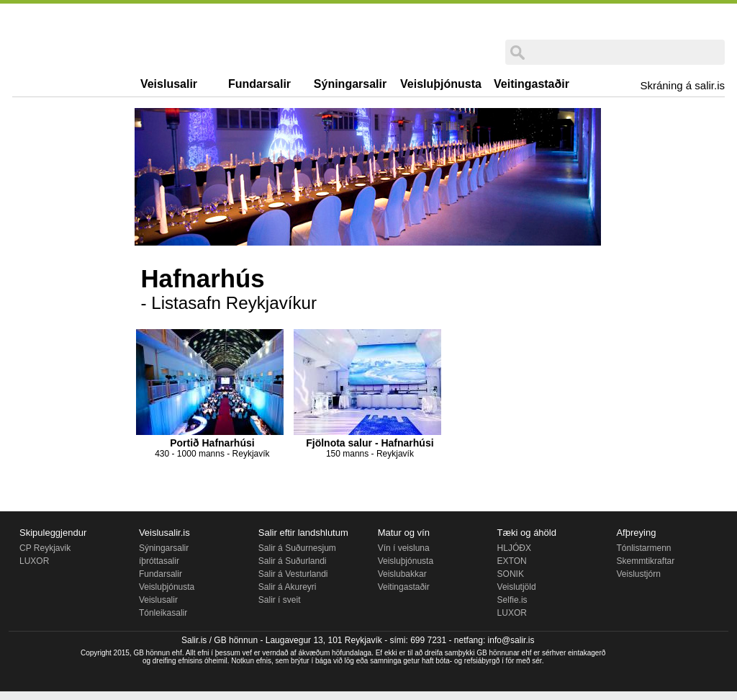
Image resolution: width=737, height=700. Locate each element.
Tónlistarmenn (643, 548)
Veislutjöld (517, 587)
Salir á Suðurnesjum (297, 548)
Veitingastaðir (532, 84)
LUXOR (34, 561)
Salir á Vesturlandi (293, 574)
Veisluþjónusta (441, 84)
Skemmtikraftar (645, 561)
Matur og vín (404, 533)
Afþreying (636, 533)
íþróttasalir (159, 561)
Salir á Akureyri (288, 587)
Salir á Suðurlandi (293, 561)
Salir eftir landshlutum (303, 533)
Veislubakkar (402, 574)
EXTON (512, 561)
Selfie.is (512, 600)
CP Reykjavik (45, 548)
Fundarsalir (259, 84)
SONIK (511, 574)
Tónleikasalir (163, 613)
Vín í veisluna (404, 548)
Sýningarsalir (350, 84)
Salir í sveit (280, 600)
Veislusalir (169, 84)
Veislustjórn (638, 574)
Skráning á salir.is (682, 85)
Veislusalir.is (164, 533)
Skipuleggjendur (53, 533)
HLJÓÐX (514, 548)
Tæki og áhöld (527, 533)
